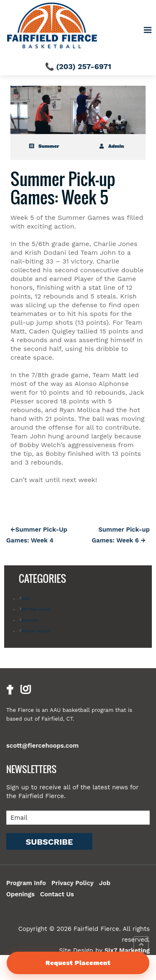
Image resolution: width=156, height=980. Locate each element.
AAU (25, 598)
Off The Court (35, 609)
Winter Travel (35, 631)
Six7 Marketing (127, 950)
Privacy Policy (72, 883)
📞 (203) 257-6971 (78, 66)
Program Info (26, 883)
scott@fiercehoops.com (42, 746)
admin (112, 146)
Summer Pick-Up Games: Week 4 (37, 535)
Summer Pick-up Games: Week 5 (63, 188)
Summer (44, 146)
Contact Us (57, 894)
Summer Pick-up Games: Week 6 (121, 535)
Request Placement (78, 963)
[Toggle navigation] (148, 30)
